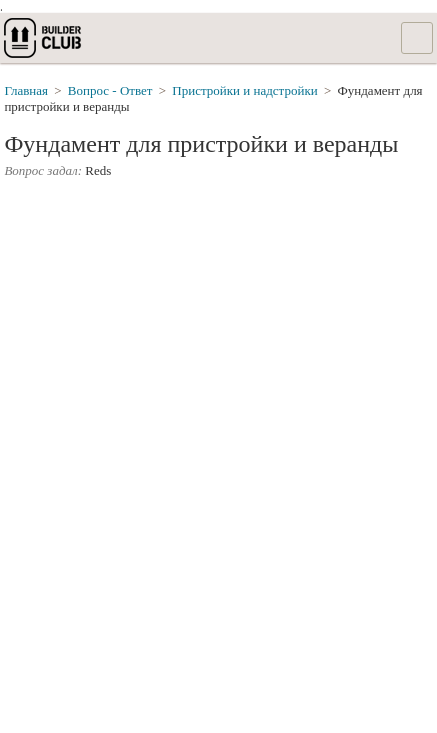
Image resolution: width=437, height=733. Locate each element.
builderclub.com (44, 38)
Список (417, 38)
